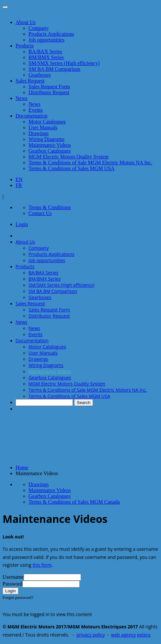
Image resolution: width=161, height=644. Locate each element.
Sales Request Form (49, 87)
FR (19, 185)
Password (12, 584)
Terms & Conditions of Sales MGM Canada (74, 502)
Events (36, 110)
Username (13, 577)
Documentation (32, 116)
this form (42, 565)
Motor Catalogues (47, 122)
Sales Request (30, 81)
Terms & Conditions (50, 207)
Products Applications (51, 34)
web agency (123, 635)
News (21, 98)
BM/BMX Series (46, 57)
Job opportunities (46, 40)
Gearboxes (40, 75)
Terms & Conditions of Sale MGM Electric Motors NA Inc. (90, 163)
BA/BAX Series (45, 51)
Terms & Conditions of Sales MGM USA (72, 168)
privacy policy (91, 635)
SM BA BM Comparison (54, 69)
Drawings (39, 133)
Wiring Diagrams (46, 139)
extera (144, 635)
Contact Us (40, 213)
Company (39, 28)
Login (22, 224)
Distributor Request (49, 92)
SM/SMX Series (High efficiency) (64, 63)
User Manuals (43, 127)
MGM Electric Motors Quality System (69, 157)
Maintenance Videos (50, 145)
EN (19, 179)
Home (22, 467)
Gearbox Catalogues (50, 151)
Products (25, 46)
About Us (26, 22)
